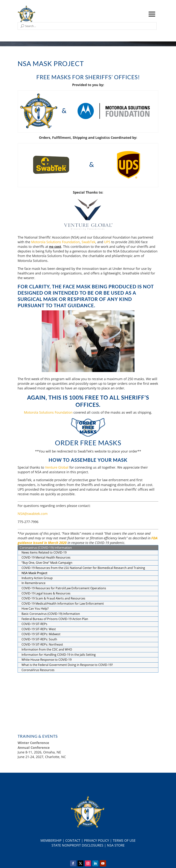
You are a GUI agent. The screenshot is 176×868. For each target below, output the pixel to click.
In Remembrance (33, 583)
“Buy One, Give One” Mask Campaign (47, 563)
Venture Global (57, 467)
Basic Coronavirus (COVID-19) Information (51, 614)
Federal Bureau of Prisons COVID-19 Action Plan (55, 619)
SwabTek (88, 242)
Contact (73, 840)
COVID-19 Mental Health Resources (46, 557)
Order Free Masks (88, 443)
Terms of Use (124, 840)
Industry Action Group (37, 578)
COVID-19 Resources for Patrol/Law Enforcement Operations (64, 588)
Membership (51, 840)
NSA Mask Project (34, 573)
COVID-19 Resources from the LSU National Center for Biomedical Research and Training (83, 568)
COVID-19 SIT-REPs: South (39, 639)
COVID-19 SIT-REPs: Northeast (42, 644)
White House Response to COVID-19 (47, 660)
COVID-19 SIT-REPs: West (39, 629)
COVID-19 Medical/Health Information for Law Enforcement (63, 604)
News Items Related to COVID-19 (44, 552)
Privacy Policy (97, 840)
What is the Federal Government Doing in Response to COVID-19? (67, 665)
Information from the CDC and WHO (47, 649)
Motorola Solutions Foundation (55, 242)
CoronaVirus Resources (38, 670)
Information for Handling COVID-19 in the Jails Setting (59, 655)
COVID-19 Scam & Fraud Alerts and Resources (53, 598)
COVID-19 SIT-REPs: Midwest (41, 634)
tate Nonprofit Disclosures (78, 845)
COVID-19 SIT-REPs (34, 624)
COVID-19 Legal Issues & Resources (46, 593)
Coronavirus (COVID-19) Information (46, 548)
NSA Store (116, 845)
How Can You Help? (35, 609)
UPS (107, 242)
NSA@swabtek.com (33, 514)
